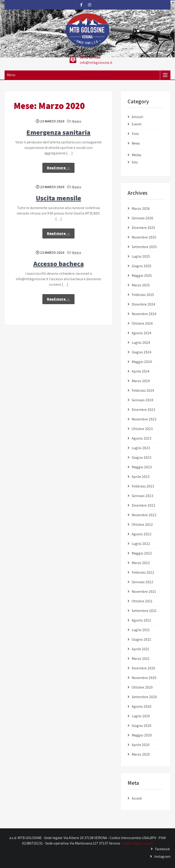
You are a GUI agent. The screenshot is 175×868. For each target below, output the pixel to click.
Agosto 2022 (142, 534)
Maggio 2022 (142, 553)
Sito (135, 162)
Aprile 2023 (141, 477)
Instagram (162, 856)
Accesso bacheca (59, 264)
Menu (11, 75)
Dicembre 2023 (143, 410)
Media (136, 155)
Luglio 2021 (141, 630)
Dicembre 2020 (143, 668)
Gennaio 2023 (142, 496)
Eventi (137, 124)
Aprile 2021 (140, 649)
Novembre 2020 (144, 678)
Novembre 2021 (144, 592)
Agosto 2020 (142, 706)
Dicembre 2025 (143, 228)
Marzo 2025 (141, 285)
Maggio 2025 (142, 276)
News (77, 121)
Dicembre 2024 (143, 304)
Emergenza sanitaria (58, 132)
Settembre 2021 (144, 611)
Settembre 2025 (144, 247)
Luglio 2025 (141, 256)
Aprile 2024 (141, 371)
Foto (135, 134)
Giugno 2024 (142, 352)
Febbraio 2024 (143, 390)
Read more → (58, 168)
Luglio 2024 (141, 343)
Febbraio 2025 (143, 295)
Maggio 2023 (142, 467)
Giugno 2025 (142, 266)
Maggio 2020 (142, 735)
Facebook (162, 849)
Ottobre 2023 (142, 429)
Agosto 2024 (142, 333)
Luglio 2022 (141, 544)
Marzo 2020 (141, 754)
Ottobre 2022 (142, 525)
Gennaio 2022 (143, 582)
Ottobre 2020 (142, 687)
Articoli (137, 117)
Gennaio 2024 (142, 400)
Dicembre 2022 (144, 505)
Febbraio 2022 (143, 572)
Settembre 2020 (144, 697)
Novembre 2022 (144, 515)
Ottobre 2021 (142, 601)
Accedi (137, 798)
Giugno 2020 (142, 726)
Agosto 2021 (141, 620)
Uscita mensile (58, 198)
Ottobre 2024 (142, 323)
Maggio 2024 (142, 362)
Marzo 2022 (141, 563)
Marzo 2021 (141, 659)
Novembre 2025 (144, 237)
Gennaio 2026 (142, 218)
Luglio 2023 (141, 448)
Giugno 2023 (142, 457)
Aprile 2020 (141, 745)
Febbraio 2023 (143, 486)
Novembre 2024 (144, 314)
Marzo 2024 (141, 381)
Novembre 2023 (144, 419)
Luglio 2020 (141, 716)
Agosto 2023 (142, 438)
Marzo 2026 (141, 209)
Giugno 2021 (141, 639)
